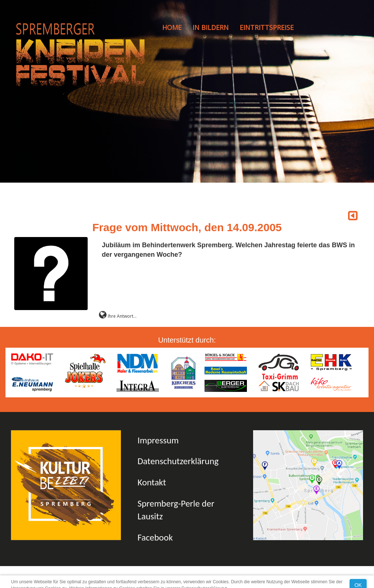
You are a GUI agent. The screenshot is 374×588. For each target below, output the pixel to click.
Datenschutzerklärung (178, 461)
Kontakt (152, 482)
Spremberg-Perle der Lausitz (176, 510)
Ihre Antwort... (118, 316)
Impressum (158, 440)
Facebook (155, 537)
